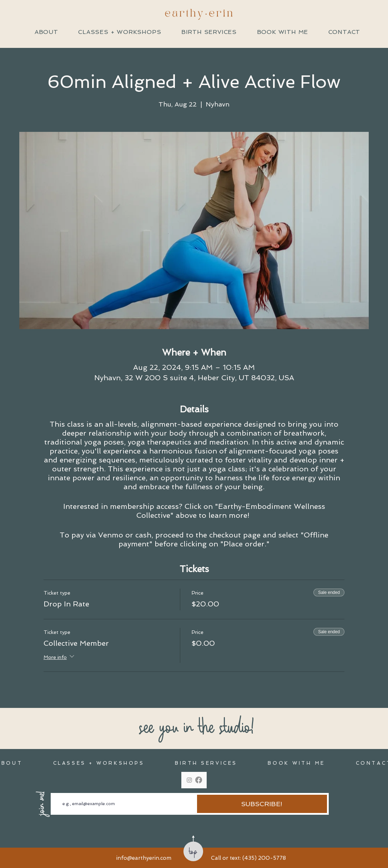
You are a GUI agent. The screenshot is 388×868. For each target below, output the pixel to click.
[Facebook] (199, 780)
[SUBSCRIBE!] (262, 804)
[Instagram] (189, 780)
